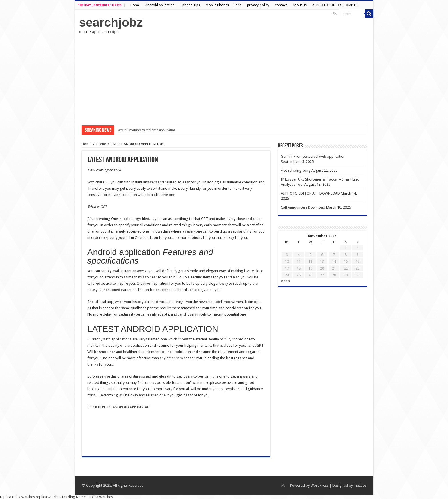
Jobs (238, 5)
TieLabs (360, 485)
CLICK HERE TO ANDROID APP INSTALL (119, 407)
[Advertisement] (224, 80)
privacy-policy (258, 5)
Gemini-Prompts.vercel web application (146, 130)
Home (135, 5)
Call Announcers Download (303, 207)
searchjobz (111, 22)
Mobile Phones (217, 5)
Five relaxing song (296, 170)
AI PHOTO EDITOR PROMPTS (335, 5)
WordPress (320, 485)
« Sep (285, 281)
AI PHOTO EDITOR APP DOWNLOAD (310, 193)
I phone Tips (190, 5)
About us (300, 5)
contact (281, 5)
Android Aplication (160, 5)
